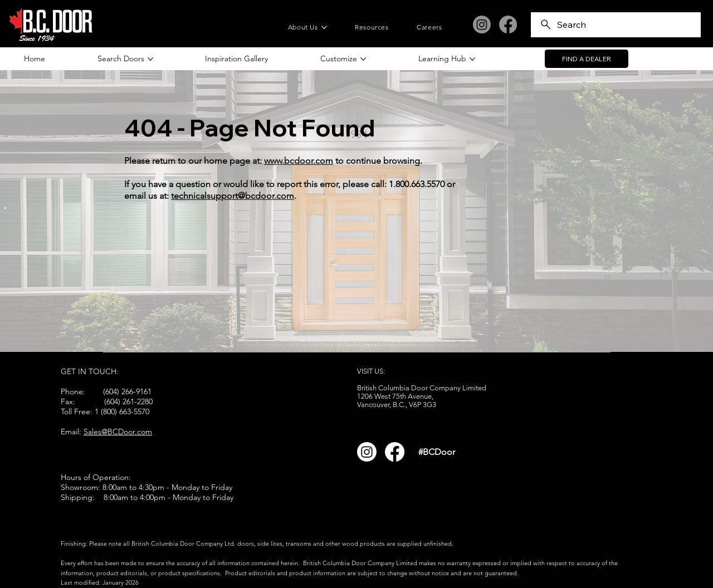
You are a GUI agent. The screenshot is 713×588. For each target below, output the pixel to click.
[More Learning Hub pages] (472, 59)
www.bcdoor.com (299, 161)
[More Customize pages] (363, 59)
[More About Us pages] (324, 27)
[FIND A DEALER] (587, 59)
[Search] (616, 25)
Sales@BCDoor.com (118, 432)
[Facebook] (508, 24)
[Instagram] (482, 24)
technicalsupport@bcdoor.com (233, 196)
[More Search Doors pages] (150, 59)
